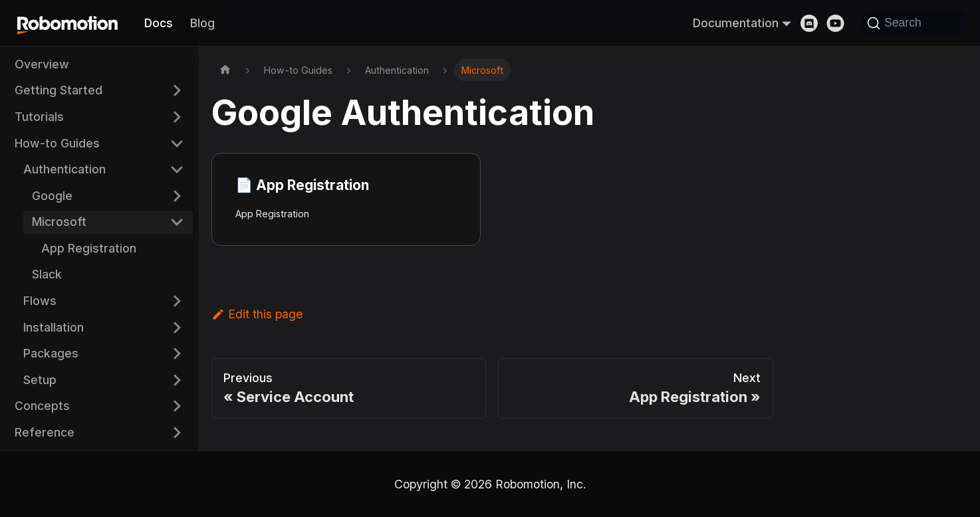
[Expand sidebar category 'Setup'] (177, 380)
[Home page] (225, 70)
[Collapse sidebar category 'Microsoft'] (177, 222)
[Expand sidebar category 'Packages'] (177, 354)
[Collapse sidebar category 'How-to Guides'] (177, 143)
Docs (159, 23)
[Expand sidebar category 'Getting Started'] (177, 91)
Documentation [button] (736, 23)
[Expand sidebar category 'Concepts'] (177, 406)
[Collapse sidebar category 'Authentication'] (177, 169)
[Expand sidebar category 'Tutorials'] (177, 117)
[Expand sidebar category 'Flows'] (177, 301)
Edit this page (257, 314)
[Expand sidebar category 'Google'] (177, 196)
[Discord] (814, 23)
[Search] (915, 23)
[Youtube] (840, 23)
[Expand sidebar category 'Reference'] (177, 432)
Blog (202, 23)
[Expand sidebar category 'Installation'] (177, 327)
